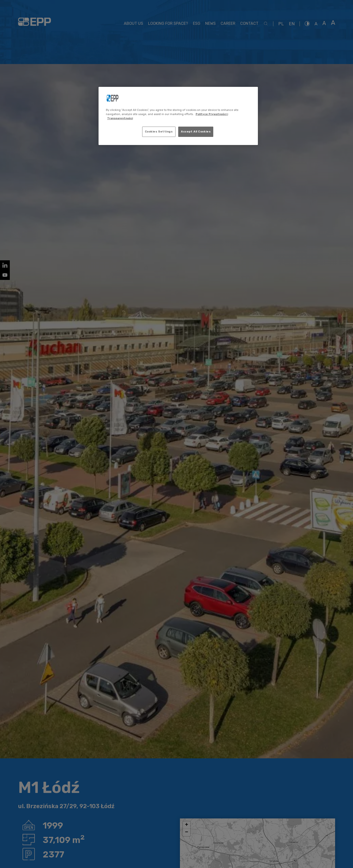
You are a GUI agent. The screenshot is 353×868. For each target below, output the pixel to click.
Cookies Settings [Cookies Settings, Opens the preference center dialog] (159, 132)
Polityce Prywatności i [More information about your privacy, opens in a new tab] (212, 114)
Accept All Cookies (196, 132)
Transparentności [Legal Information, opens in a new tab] (120, 118)
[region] (178, 116)
